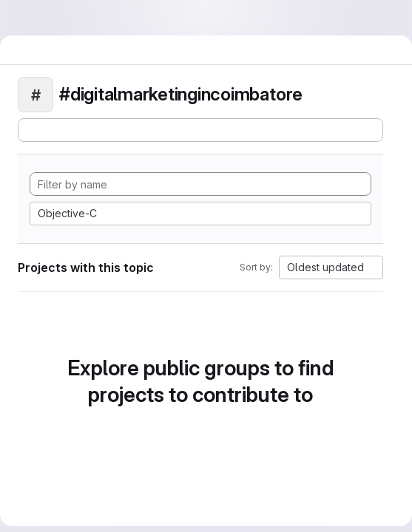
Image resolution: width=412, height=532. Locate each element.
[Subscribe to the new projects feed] (200, 130)
